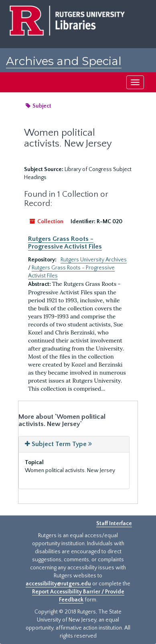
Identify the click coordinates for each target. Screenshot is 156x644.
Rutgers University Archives (94, 260)
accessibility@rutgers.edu (58, 584)
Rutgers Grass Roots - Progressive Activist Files (65, 243)
